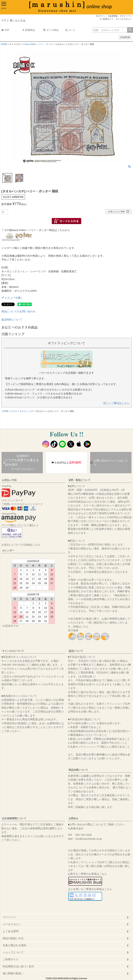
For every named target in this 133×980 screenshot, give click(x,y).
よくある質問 (11, 931)
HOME (4, 44)
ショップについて (13, 952)
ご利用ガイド (107, 19)
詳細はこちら (81, 626)
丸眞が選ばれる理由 (14, 945)
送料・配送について (79, 480)
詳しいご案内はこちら (116, 403)
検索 (130, 30)
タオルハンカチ (27, 411)
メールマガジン (124, 19)
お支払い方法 (9, 480)
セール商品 (51, 30)
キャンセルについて (13, 651)
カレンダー (8, 550)
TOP (5, 30)
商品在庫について (78, 770)
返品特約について (12, 320)
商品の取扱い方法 (13, 938)
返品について (76, 651)
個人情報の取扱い (13, 973)
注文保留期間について (14, 818)
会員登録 (113, 16)
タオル (14, 411)
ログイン (101, 16)
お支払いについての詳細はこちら (21, 545)
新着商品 (29, 30)
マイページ (126, 16)
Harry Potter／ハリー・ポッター (39, 44)
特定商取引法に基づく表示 (18, 966)
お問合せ (73, 818)
